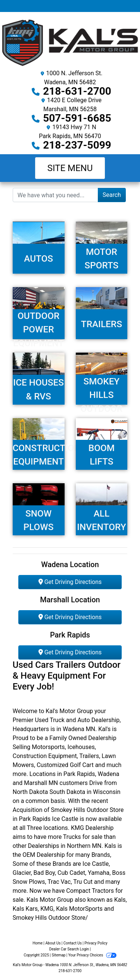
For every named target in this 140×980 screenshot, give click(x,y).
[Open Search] (55, 195)
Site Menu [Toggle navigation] (70, 168)
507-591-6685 (77, 118)
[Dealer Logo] (70, 43)
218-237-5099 (77, 145)
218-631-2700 (77, 91)
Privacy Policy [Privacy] (96, 943)
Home (38, 943)
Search (112, 195)
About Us (53, 943)
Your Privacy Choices (92, 955)
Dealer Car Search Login (69, 949)
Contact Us (73, 943)
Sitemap (58, 955)
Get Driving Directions (70, 582)
